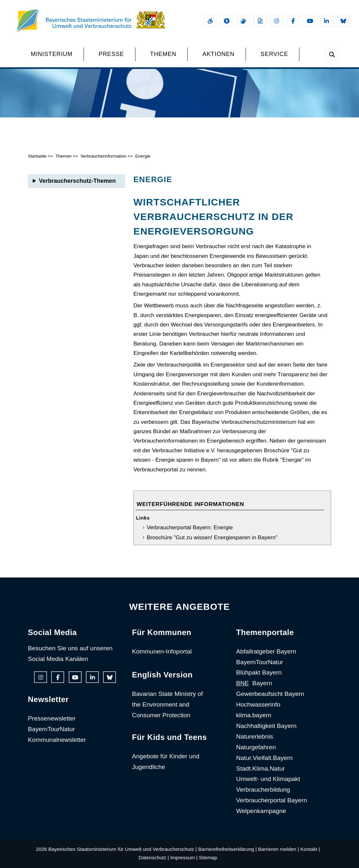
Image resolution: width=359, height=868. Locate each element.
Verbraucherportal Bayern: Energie (190, 527)
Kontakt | (310, 849)
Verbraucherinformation (103, 156)
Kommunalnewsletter (57, 740)
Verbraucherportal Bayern (272, 800)
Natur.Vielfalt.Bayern (265, 758)
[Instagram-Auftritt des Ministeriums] (277, 21)
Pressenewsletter (52, 718)
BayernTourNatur (51, 729)
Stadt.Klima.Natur (261, 769)
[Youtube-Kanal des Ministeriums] (310, 21)
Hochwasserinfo (258, 704)
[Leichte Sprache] (260, 21)
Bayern (254, 683)
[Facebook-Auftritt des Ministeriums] (293, 21)
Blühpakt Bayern (259, 672)
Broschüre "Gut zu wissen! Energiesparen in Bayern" (212, 537)
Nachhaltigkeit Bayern (266, 726)
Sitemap (208, 857)
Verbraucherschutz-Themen (77, 181)
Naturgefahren (256, 747)
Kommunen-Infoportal (162, 651)
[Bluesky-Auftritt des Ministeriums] (343, 21)
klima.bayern (254, 715)
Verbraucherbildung (263, 790)
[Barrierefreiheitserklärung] (210, 21)
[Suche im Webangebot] (332, 54)
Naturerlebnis (255, 736)
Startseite (37, 156)
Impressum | (184, 857)
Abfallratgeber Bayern (266, 651)
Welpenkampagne (261, 811)
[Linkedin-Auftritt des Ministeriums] (327, 21)
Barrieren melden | (279, 849)
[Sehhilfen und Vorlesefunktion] (227, 21)
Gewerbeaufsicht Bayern (270, 694)
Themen (64, 156)
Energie (143, 156)
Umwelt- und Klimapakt (268, 779)
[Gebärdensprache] (243, 21)
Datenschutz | (154, 857)
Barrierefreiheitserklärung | (228, 849)
